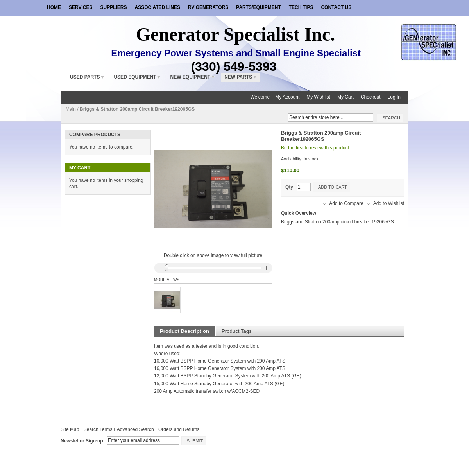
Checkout (371, 97)
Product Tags (237, 331)
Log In (394, 97)
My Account (287, 97)
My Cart (345, 97)
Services (81, 7)
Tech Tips (301, 7)
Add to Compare (346, 203)
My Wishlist (318, 97)
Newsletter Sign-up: (83, 441)
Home (54, 7)
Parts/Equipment (258, 7)
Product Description (184, 331)
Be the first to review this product (315, 148)
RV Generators (208, 7)
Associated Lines (157, 7)
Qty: (290, 187)
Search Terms (98, 429)
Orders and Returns (179, 429)
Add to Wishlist (389, 203)
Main (71, 109)
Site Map (70, 429)
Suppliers (113, 7)
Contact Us (336, 7)
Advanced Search (135, 429)
